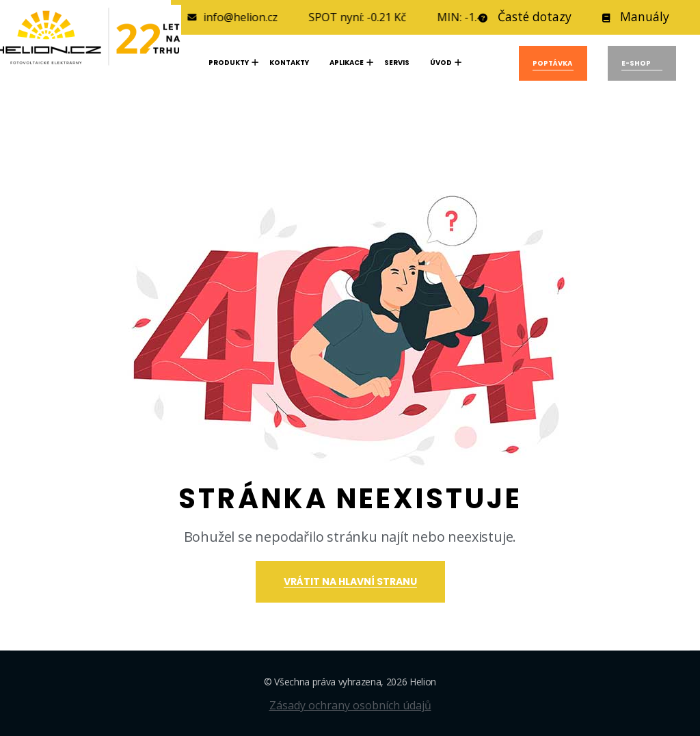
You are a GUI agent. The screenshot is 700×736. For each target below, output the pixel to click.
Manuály (636, 18)
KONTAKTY (289, 63)
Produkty (229, 63)
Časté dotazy (525, 18)
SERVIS (397, 63)
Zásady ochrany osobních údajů (350, 705)
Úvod (441, 63)
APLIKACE (347, 63)
